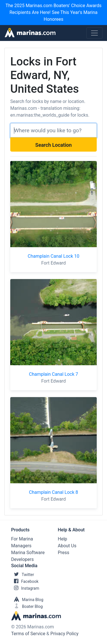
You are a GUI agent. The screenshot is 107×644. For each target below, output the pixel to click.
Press (64, 553)
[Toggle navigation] (94, 33)
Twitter (23, 575)
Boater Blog (27, 606)
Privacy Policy (65, 634)
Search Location (54, 145)
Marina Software (28, 553)
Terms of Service (28, 634)
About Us (67, 546)
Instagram (25, 588)
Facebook (25, 581)
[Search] (53, 130)
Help (63, 539)
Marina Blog (27, 600)
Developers (22, 559)
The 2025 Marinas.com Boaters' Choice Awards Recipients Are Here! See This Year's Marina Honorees (53, 12)
